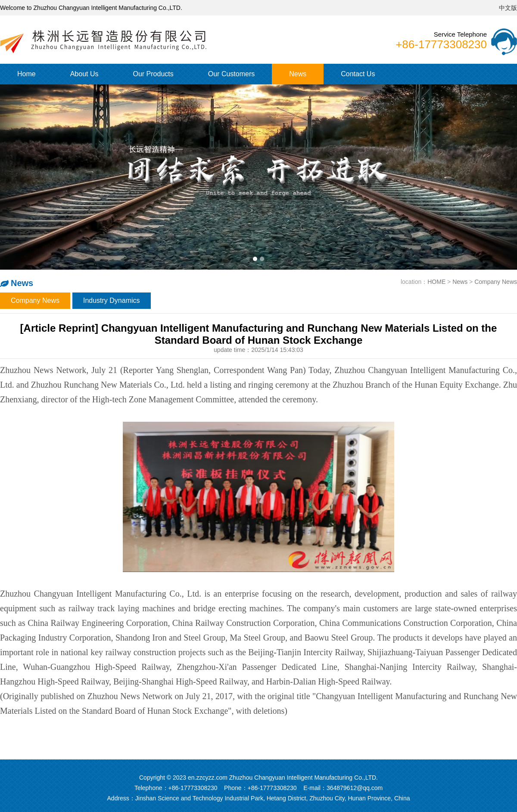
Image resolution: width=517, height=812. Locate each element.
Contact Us (358, 74)
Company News (496, 282)
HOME (436, 282)
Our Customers (231, 74)
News (298, 74)
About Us (84, 74)
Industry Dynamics (112, 300)
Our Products (153, 74)
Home (26, 74)
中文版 (508, 8)
